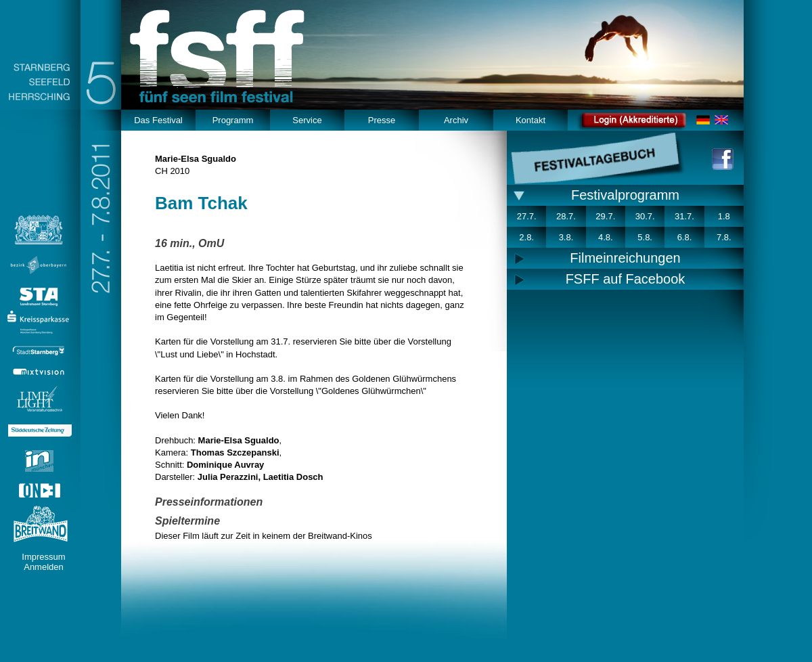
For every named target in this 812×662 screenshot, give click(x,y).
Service (307, 120)
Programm (233, 120)
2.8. (526, 237)
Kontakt (531, 120)
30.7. (645, 216)
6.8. (685, 237)
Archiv (456, 120)
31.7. (684, 216)
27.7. (527, 216)
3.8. (566, 237)
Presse (382, 120)
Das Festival (158, 120)
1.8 (724, 216)
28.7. (566, 216)
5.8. (645, 237)
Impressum (43, 557)
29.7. (605, 216)
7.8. (724, 237)
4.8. (606, 237)
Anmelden (44, 567)
